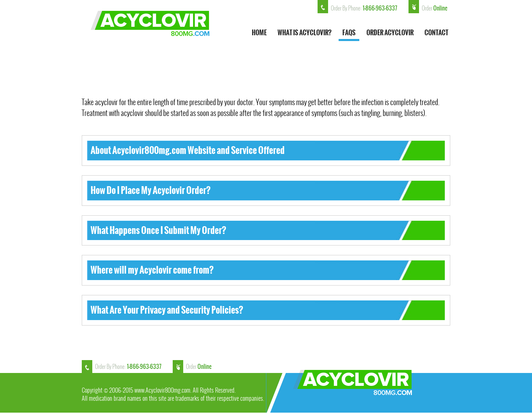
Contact (436, 34)
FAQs (349, 34)
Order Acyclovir (390, 34)
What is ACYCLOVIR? (305, 34)
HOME (259, 34)
